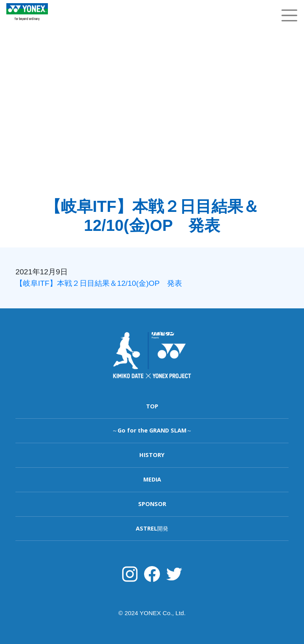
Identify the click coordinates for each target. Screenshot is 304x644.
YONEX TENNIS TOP (27, 25)
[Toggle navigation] (289, 15)
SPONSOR (152, 504)
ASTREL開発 (152, 528)
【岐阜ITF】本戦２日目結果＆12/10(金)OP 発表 (99, 283)
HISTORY (152, 455)
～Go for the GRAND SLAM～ (152, 430)
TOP (152, 406)
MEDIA (152, 479)
